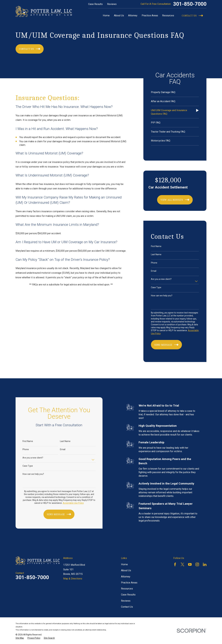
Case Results (95, 4)
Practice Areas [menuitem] (150, 15)
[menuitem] (175, 93)
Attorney (126, 577)
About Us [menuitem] (119, 15)
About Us (126, 570)
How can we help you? (162, 296)
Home (124, 564)
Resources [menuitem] (168, 15)
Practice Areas (129, 583)
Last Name (156, 254)
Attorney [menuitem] (133, 15)
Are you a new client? (161, 279)
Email (154, 271)
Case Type (156, 287)
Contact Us (127, 607)
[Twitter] (182, 564)
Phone (154, 263)
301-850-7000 (190, 4)
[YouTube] (190, 564)
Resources (127, 589)
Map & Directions (73, 579)
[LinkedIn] (205, 564)
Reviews (112, 4)
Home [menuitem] (106, 15)
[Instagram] (197, 564)
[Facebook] (175, 564)
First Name (156, 246)
